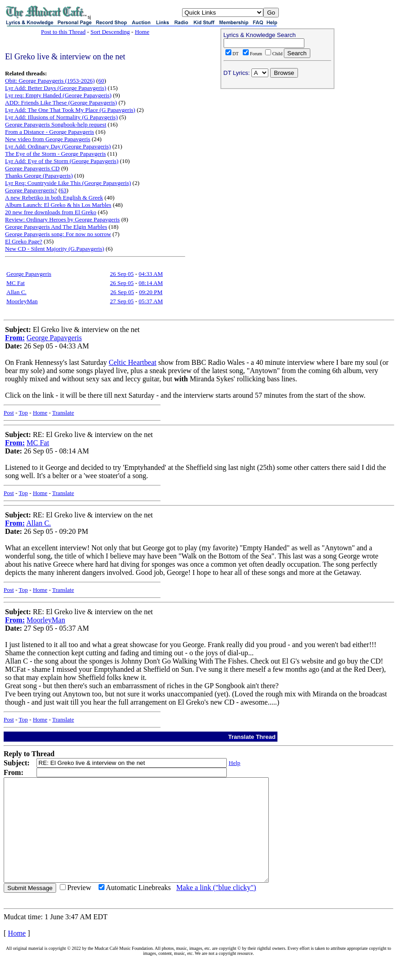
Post (9, 413)
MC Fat (16, 283)
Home (142, 32)
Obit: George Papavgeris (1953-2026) (50, 81)
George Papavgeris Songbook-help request (56, 124)
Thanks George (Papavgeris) (39, 176)
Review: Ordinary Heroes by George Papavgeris (62, 219)
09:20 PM (151, 292)
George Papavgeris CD (32, 168)
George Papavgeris (29, 274)
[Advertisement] (277, 151)
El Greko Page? (24, 241)
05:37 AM (151, 301)
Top (23, 413)
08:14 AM (151, 283)
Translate (63, 413)
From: (15, 338)
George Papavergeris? (31, 190)
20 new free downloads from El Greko (51, 212)
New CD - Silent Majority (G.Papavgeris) (55, 249)
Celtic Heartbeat (132, 362)
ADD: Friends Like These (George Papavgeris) (61, 103)
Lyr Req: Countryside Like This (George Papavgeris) (68, 183)
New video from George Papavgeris (48, 139)
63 (64, 190)
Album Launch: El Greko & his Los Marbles (58, 205)
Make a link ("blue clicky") (216, 908)
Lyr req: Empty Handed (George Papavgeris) (58, 95)
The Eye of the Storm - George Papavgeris (55, 154)
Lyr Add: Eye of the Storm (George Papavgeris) (62, 161)
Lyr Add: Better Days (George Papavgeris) (56, 88)
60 (101, 81)
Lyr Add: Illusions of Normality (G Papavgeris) (61, 117)
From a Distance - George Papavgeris (50, 132)
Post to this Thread (63, 32)
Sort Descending (110, 32)
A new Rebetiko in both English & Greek (54, 198)
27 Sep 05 (122, 301)
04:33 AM (151, 274)
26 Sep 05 (122, 274)
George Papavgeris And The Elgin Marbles (56, 227)
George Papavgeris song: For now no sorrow (58, 234)
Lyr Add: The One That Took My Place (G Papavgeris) (70, 110)
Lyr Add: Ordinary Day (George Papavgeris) (58, 146)
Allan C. (16, 292)
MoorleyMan (22, 301)
